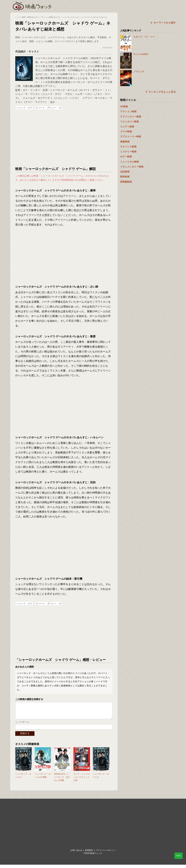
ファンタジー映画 (129, 122)
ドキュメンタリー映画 (132, 167)
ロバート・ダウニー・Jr (48, 108)
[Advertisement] (64, 138)
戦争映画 (125, 177)
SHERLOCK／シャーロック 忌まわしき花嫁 (62, 780)
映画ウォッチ (32, 6)
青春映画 (125, 142)
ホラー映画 (126, 157)
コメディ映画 (127, 127)
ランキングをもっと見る (162, 92)
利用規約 (89, 854)
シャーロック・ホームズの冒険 (43, 779)
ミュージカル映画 (129, 162)
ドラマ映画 (126, 132)
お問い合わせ (76, 854)
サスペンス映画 (128, 147)
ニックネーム (22, 725)
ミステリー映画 (128, 152)
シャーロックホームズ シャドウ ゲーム (58, 58)
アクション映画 (128, 111)
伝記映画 (125, 172)
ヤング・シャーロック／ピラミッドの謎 (81, 780)
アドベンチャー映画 (131, 117)
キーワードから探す (165, 23)
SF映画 (124, 106)
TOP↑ (179, 856)
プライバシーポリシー (106, 854)
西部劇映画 (126, 182)
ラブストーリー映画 (131, 136)
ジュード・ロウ (24, 108)
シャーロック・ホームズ (23, 779)
